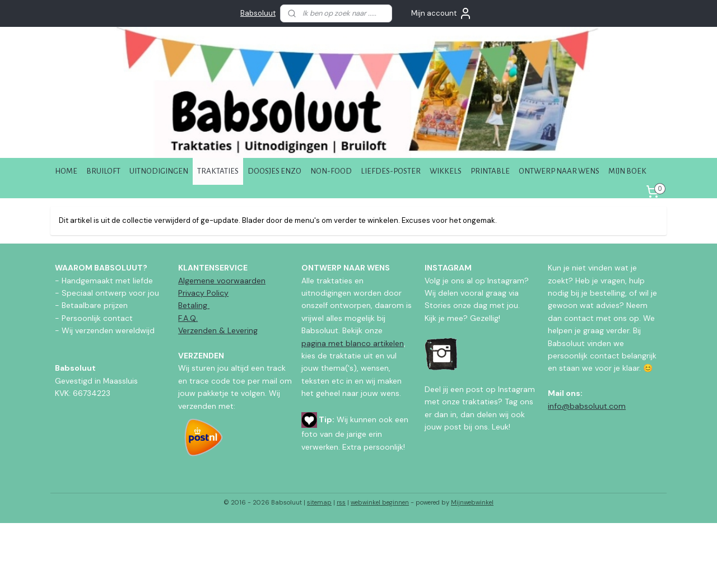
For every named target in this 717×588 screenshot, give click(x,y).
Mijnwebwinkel (472, 502)
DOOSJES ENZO (274, 171)
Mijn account (442, 13)
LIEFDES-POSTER (391, 171)
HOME (66, 171)
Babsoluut (258, 13)
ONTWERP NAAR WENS (559, 171)
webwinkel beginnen (380, 502)
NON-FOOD (331, 171)
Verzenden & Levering (218, 330)
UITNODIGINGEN (159, 171)
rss (341, 502)
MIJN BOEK (627, 171)
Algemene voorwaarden (222, 281)
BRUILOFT (103, 171)
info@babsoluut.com (587, 406)
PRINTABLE (490, 171)
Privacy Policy (203, 293)
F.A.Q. (188, 318)
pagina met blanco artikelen (353, 343)
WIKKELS (446, 171)
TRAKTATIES (218, 171)
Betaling (194, 305)
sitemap (319, 502)
